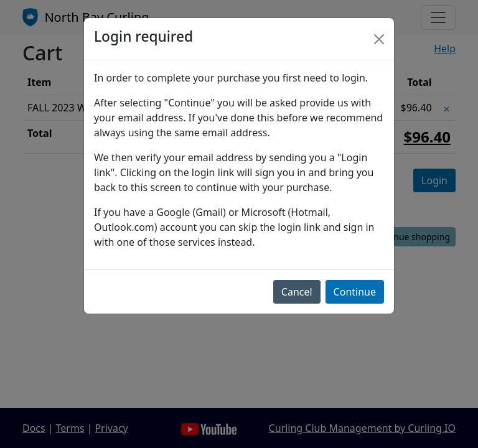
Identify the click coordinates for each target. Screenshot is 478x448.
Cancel (297, 292)
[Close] (379, 39)
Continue (355, 292)
